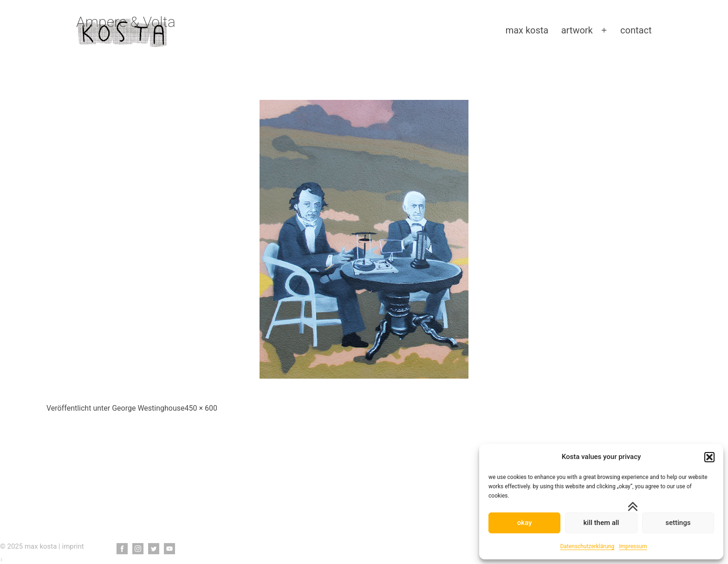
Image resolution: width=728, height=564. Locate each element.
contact (636, 30)
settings (678, 523)
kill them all (601, 523)
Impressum (633, 546)
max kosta (527, 30)
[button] (709, 457)
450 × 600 (201, 408)
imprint (73, 546)
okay (525, 523)
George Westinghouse (148, 408)
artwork (577, 30)
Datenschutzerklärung (587, 546)
